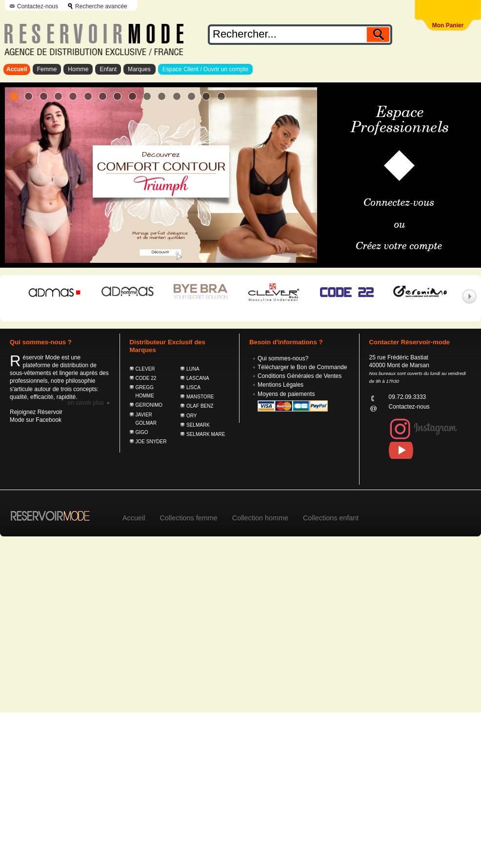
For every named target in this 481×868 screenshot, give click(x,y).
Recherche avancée (101, 6)
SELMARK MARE (206, 434)
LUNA (193, 369)
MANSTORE (200, 397)
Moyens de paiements (286, 394)
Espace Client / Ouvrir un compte (205, 69)
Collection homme (260, 518)
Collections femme (188, 518)
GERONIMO (149, 405)
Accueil (17, 69)
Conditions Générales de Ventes (300, 376)
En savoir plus (85, 403)
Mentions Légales (281, 385)
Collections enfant (331, 518)
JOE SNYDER (151, 442)
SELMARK (198, 425)
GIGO (142, 432)
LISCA (193, 387)
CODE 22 (146, 378)
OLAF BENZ (200, 406)
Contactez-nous (38, 6)
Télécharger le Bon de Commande (302, 367)
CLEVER (145, 369)
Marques (140, 69)
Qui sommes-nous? (283, 358)
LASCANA (198, 378)
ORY (192, 416)
